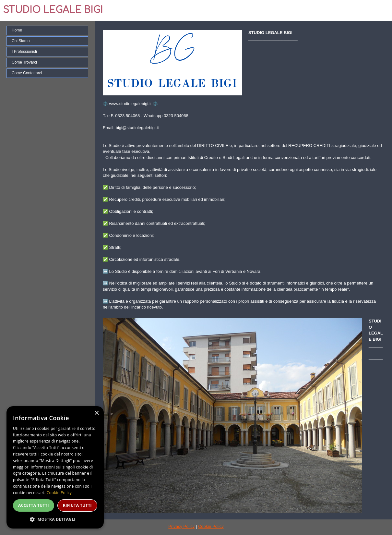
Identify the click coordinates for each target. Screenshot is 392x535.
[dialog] (55, 467)
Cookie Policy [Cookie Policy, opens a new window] (59, 493)
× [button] (96, 413)
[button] (55, 519)
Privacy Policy (181, 526)
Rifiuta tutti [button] (77, 505)
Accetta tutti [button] (34, 505)
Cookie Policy (211, 526)
